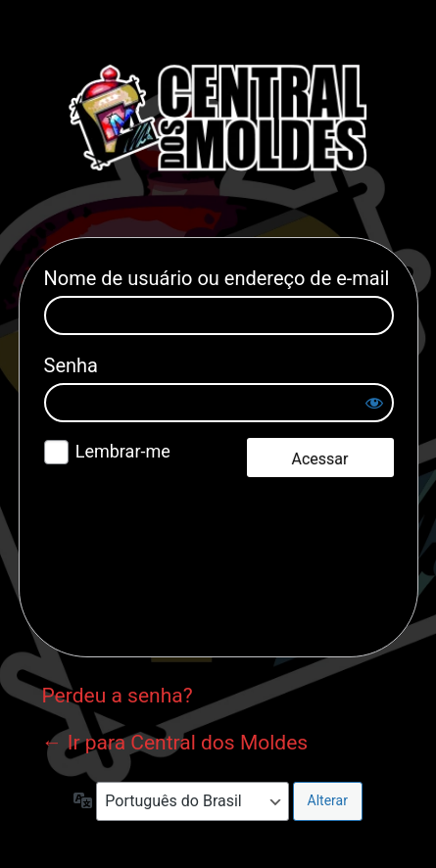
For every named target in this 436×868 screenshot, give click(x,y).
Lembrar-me (123, 451)
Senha (71, 365)
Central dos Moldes (218, 118)
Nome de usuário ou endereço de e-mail (217, 278)
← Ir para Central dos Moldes (175, 743)
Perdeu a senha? (118, 696)
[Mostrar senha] (374, 403)
